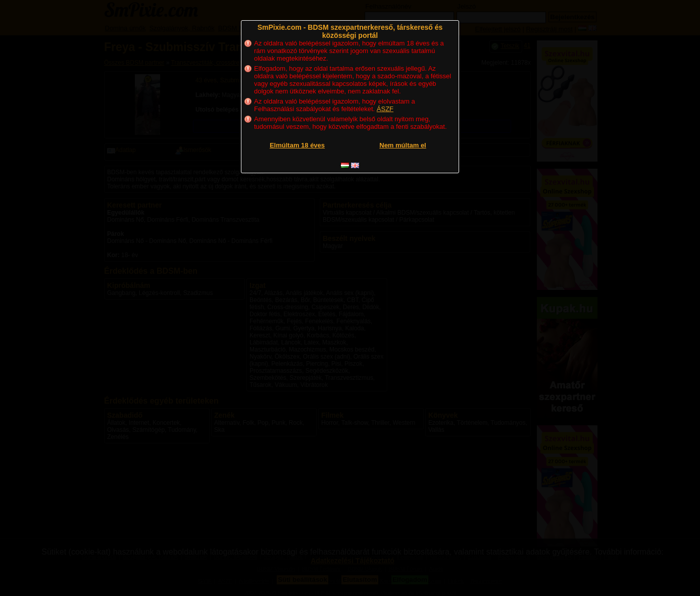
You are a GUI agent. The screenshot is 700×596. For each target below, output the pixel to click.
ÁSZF (385, 109)
